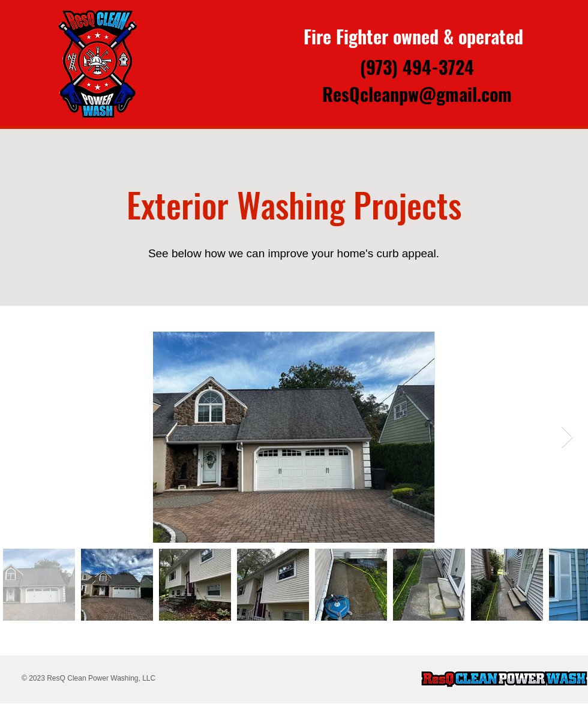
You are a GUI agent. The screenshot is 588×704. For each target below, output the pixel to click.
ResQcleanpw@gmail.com (417, 94)
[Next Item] (567, 437)
